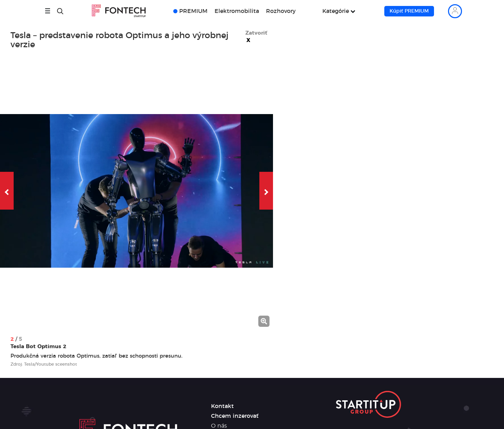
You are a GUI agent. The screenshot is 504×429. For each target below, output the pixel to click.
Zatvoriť (256, 37)
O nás (219, 426)
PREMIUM (193, 11)
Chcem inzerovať (235, 416)
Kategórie (336, 11)
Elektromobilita (237, 11)
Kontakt (222, 406)
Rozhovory (281, 11)
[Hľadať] (60, 11)
